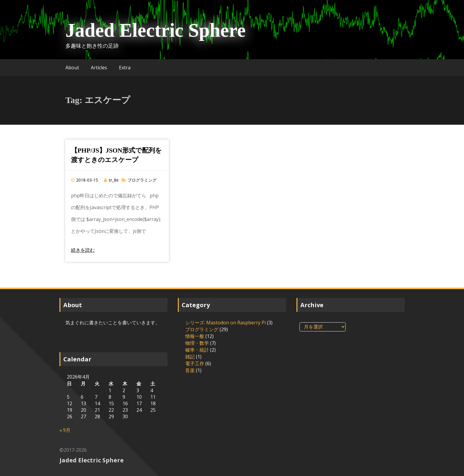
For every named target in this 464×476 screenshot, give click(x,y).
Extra (125, 68)
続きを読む (83, 250)
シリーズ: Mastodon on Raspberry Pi (225, 323)
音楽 (190, 370)
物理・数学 (197, 343)
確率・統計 (197, 350)
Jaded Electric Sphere (156, 30)
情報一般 (195, 336)
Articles (99, 68)
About (72, 68)
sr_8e (114, 180)
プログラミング (142, 180)
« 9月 (65, 430)
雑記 (190, 357)
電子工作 (195, 363)
